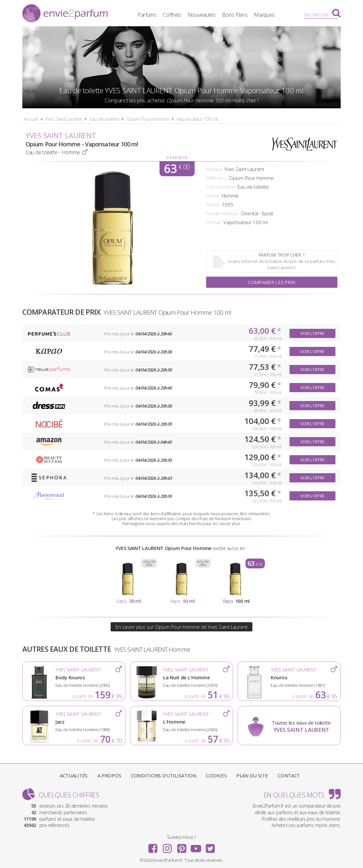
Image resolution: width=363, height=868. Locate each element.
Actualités (74, 775)
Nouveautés (202, 15)
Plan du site (252, 775)
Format (214, 222)
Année (213, 205)
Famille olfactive (222, 213)
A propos (109, 775)
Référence (216, 178)
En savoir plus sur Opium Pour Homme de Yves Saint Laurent (181, 627)
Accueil (31, 119)
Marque (214, 169)
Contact (289, 775)
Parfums (147, 15)
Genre (213, 196)
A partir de (177, 158)
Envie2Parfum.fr (65, 14)
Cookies (216, 775)
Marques (264, 15)
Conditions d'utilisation (164, 775)
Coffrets (172, 15)
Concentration (221, 187)
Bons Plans (235, 15)
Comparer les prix (272, 282)
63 (177, 169)
